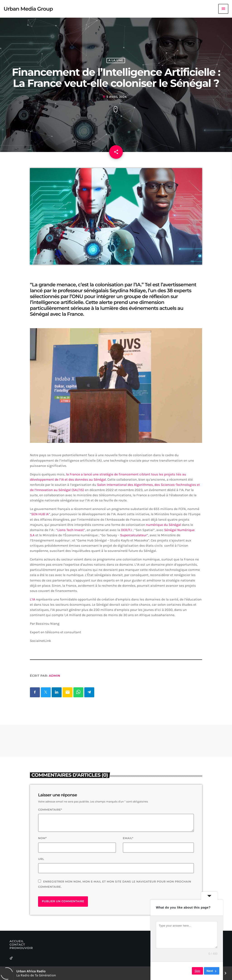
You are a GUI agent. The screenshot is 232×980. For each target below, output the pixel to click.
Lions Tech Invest (71, 530)
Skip (197, 971)
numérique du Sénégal (163, 525)
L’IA (33, 599)
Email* (128, 838)
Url (41, 859)
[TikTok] (11, 958)
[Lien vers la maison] (28, 9)
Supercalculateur (133, 535)
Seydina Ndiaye (128, 291)
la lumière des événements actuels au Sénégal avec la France (107, 311)
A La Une (116, 61)
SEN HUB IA (40, 514)
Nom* (42, 838)
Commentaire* (50, 810)
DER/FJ (126, 530)
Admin (55, 676)
